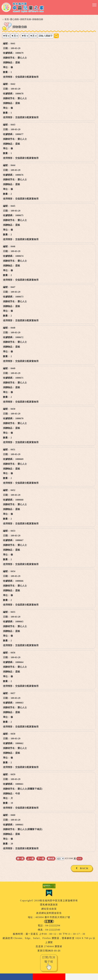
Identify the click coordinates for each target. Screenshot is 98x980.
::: (3, 19)
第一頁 (20, 859)
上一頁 (30, 859)
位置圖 (49, 921)
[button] (94, 5)
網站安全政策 (49, 909)
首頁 (7, 19)
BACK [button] (84, 868)
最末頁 (51, 859)
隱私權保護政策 (49, 905)
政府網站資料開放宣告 (49, 913)
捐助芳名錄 (26, 19)
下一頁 (41, 859)
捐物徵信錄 (38, 19)
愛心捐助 (15, 19)
